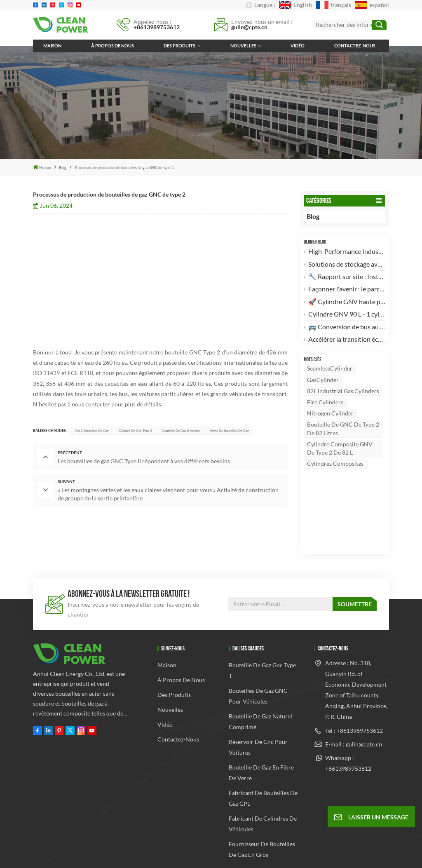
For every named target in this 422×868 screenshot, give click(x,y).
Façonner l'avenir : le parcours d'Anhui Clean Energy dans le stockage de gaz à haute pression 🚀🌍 (345, 290)
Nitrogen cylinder (330, 428)
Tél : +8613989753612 (354, 686)
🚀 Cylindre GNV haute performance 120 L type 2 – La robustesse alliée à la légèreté (345, 303)
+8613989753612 (157, 27)
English (295, 5)
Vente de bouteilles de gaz (229, 431)
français (334, 5)
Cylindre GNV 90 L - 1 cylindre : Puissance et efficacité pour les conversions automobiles (345, 316)
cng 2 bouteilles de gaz (92, 431)
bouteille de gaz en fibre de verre (261, 729)
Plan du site (235, 843)
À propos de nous (113, 46)
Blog (63, 168)
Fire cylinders (325, 416)
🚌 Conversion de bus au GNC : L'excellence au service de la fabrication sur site (345, 328)
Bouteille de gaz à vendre (181, 431)
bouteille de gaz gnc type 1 (262, 627)
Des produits (180, 46)
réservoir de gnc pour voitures (258, 703)
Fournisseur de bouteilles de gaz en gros (262, 806)
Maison (52, 46)
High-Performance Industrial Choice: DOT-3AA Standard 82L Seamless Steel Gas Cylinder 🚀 (345, 253)
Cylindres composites (335, 478)
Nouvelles (243, 46)
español (372, 5)
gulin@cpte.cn (249, 27)
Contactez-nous (355, 46)
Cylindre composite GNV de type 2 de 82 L (340, 463)
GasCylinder (323, 394)
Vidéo (298, 46)
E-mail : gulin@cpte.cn (354, 700)
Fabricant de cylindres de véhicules (263, 780)
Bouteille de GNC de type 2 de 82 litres (343, 443)
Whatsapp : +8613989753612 (348, 719)
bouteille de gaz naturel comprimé (260, 678)
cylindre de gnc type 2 (135, 431)
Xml (263, 843)
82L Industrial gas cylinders (343, 405)
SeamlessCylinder (330, 383)
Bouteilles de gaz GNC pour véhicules (258, 652)
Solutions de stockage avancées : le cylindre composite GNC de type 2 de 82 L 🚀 (345, 265)
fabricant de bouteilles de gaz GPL (263, 754)
